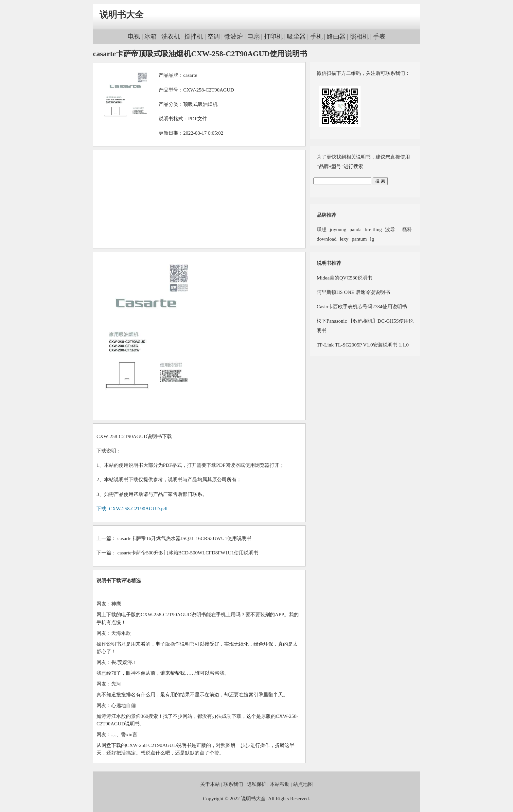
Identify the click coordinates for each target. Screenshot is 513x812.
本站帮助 (280, 784)
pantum (359, 239)
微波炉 (233, 36)
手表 (379, 36)
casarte (190, 75)
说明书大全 (122, 15)
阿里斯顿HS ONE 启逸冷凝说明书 (353, 292)
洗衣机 (171, 36)
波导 (390, 229)
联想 (322, 229)
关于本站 (210, 784)
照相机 (359, 36)
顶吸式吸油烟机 (200, 104)
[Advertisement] (199, 199)
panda (355, 229)
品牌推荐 (327, 215)
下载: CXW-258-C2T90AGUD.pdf (132, 508)
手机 (316, 36)
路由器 (336, 36)
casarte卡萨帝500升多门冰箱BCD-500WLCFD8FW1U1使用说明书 (188, 553)
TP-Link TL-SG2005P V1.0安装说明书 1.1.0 (363, 345)
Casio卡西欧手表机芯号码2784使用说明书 (362, 306)
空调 (214, 36)
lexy (344, 239)
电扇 (254, 36)
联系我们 (233, 784)
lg (372, 239)
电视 (134, 36)
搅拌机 (194, 36)
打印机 (273, 36)
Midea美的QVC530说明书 (345, 278)
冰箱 (150, 36)
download (327, 239)
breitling (373, 229)
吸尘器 (296, 36)
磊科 (405, 229)
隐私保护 (256, 784)
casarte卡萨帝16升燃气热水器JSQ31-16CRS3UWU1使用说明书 (185, 538)
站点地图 (303, 784)
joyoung (338, 229)
